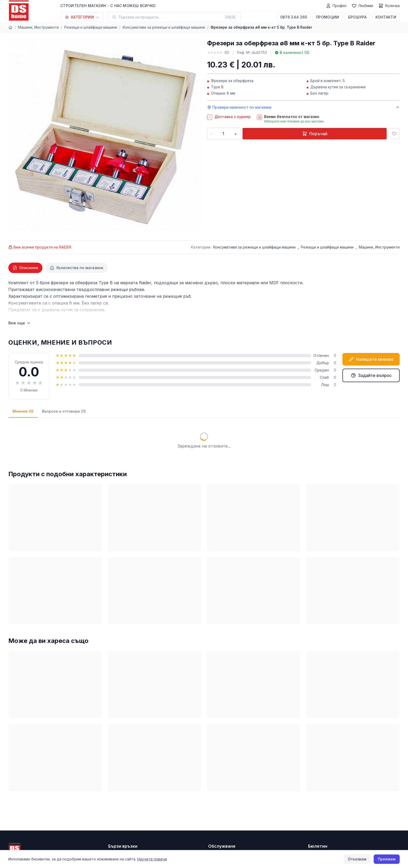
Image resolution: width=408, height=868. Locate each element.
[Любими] (362, 6)
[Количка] (389, 6)
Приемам (387, 859)
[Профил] (336, 6)
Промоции (328, 17)
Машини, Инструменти (38, 27)
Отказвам (357, 859)
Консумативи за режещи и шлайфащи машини (164, 27)
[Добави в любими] (394, 134)
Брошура (357, 17)
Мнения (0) (23, 411)
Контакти (386, 17)
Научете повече (152, 859)
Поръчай (315, 134)
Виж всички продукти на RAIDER (40, 247)
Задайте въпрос (371, 375)
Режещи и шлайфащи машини (91, 27)
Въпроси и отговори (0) (64, 411)
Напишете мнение (371, 359)
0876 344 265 (294, 17)
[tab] (25, 268)
